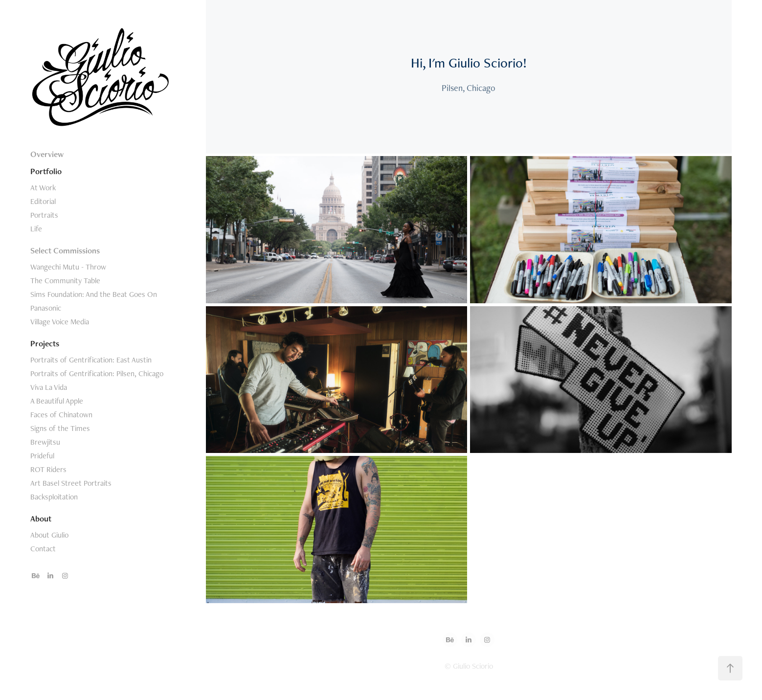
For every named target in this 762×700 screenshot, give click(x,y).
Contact (43, 549)
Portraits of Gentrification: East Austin (91, 360)
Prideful (42, 456)
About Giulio (49, 535)
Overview (47, 154)
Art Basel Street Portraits (71, 483)
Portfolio (46, 171)
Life (36, 229)
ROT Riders (48, 469)
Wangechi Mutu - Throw (68, 267)
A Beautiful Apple (57, 401)
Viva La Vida (49, 387)
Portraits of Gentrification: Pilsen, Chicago (97, 373)
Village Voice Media (60, 322)
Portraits (44, 215)
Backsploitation (54, 497)
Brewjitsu (45, 442)
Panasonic (46, 308)
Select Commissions (65, 250)
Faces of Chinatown (61, 415)
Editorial (43, 201)
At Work (43, 188)
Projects (45, 343)
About (41, 519)
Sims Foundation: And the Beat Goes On (94, 294)
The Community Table (65, 281)
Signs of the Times (60, 428)
